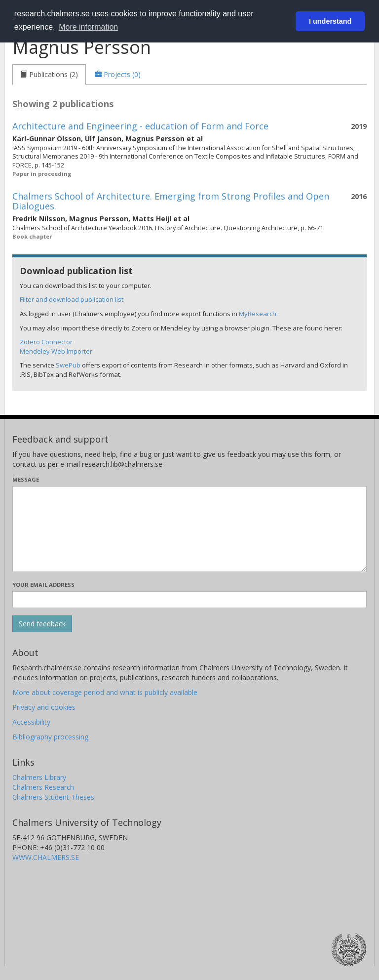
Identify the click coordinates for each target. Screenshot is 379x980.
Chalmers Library (39, 777)
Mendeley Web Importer (56, 351)
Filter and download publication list (72, 299)
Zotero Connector (46, 342)
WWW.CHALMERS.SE (46, 857)
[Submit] (42, 624)
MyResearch (258, 314)
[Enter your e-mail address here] (189, 600)
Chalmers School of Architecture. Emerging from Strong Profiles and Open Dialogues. (171, 201)
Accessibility (31, 722)
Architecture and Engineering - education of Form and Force (140, 126)
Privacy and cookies (44, 707)
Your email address (43, 585)
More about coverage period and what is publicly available (105, 692)
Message (26, 479)
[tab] (49, 75)
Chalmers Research (43, 787)
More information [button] (88, 27)
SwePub (68, 365)
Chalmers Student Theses (53, 797)
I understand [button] (330, 21)
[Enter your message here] (189, 529)
